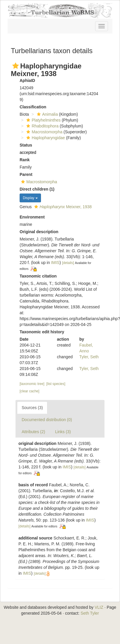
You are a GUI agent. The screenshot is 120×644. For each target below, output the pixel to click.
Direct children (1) (37, 189)
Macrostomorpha (44, 132)
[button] (16, 66)
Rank (25, 160)
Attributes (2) (33, 432)
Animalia (47, 114)
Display (30, 198)
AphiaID (27, 80)
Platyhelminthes (43, 120)
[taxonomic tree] (32, 384)
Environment (32, 217)
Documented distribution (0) (47, 420)
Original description (39, 232)
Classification (33, 107)
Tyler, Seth (89, 357)
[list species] (56, 384)
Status (26, 145)
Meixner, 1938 (62, 207)
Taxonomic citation (38, 276)
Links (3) (63, 432)
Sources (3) (32, 408)
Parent (26, 174)
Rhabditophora (42, 126)
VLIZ (99, 607)
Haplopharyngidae (45, 138)
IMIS (55, 263)
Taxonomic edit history (42, 332)
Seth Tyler (90, 613)
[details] (68, 263)
